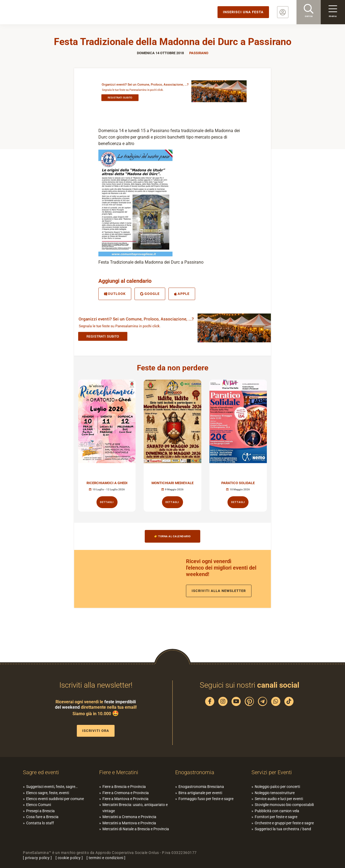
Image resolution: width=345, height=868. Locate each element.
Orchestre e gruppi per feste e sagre (284, 823)
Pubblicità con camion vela (277, 811)
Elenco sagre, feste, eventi (48, 793)
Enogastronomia (195, 772)
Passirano (199, 53)
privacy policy (37, 858)
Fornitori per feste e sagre (276, 817)
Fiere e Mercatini (119, 772)
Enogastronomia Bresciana (201, 787)
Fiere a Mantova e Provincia (125, 799)
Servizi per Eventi (272, 772)
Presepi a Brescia (40, 811)
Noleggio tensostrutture (275, 793)
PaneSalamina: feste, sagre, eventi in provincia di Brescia (42, 12)
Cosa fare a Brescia (42, 817)
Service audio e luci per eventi (279, 799)
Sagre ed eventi (41, 772)
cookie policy (69, 858)
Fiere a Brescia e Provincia (124, 787)
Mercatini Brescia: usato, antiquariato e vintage (135, 808)
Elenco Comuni (39, 805)
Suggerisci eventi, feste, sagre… (52, 787)
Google (150, 294)
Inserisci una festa (243, 12)
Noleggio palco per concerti (277, 787)
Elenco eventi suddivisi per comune (55, 799)
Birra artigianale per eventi (200, 793)
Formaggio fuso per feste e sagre (206, 799)
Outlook (115, 294)
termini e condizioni (106, 858)
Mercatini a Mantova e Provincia (129, 823)
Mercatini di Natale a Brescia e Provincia (136, 829)
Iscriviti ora (96, 731)
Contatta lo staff (40, 823)
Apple (182, 294)
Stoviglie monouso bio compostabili (284, 805)
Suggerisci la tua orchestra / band (283, 829)
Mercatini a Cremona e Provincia (129, 817)
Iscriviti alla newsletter (219, 591)
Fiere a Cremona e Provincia (126, 793)
